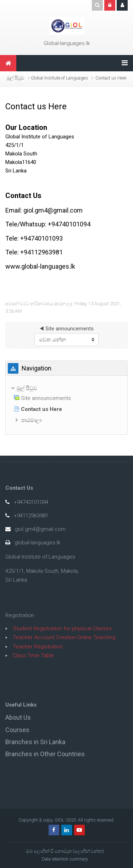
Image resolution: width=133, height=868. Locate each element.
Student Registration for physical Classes (62, 628)
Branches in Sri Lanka (35, 742)
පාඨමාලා (31, 420)
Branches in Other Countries (45, 754)
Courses (17, 730)
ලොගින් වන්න (88, 851)
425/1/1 (15, 145)
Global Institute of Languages (40, 137)
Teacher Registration (38, 647)
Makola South (21, 154)
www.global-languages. (38, 266)
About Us (18, 717)
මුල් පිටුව (15, 78)
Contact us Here (111, 78)
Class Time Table (33, 655)
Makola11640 (21, 162)
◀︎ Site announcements (67, 329)
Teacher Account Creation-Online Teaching (64, 637)
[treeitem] (66, 388)
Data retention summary (65, 859)
